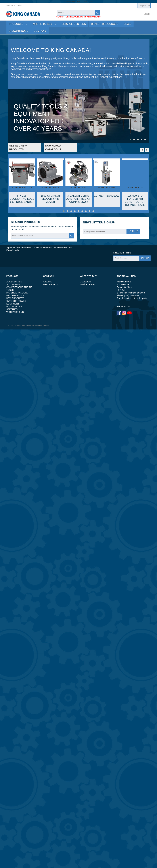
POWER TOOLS (14, 306)
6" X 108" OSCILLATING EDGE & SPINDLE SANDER (22, 199)
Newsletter (93, 223)
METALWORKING (15, 295)
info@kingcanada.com (135, 293)
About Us (48, 282)
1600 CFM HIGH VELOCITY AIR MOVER (50, 199)
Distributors (85, 282)
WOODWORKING (15, 312)
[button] (130, 139)
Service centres (87, 284)
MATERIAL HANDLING (18, 293)
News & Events (51, 284)
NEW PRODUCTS (15, 298)
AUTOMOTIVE (13, 284)
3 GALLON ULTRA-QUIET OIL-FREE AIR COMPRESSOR (78, 199)
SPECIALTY (12, 309)
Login (147, 14)
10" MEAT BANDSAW (107, 196)
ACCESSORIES (14, 282)
